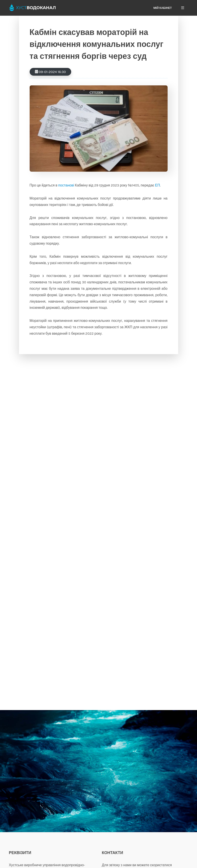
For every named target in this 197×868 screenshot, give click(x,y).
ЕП (157, 185)
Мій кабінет (163, 8)
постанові (66, 185)
